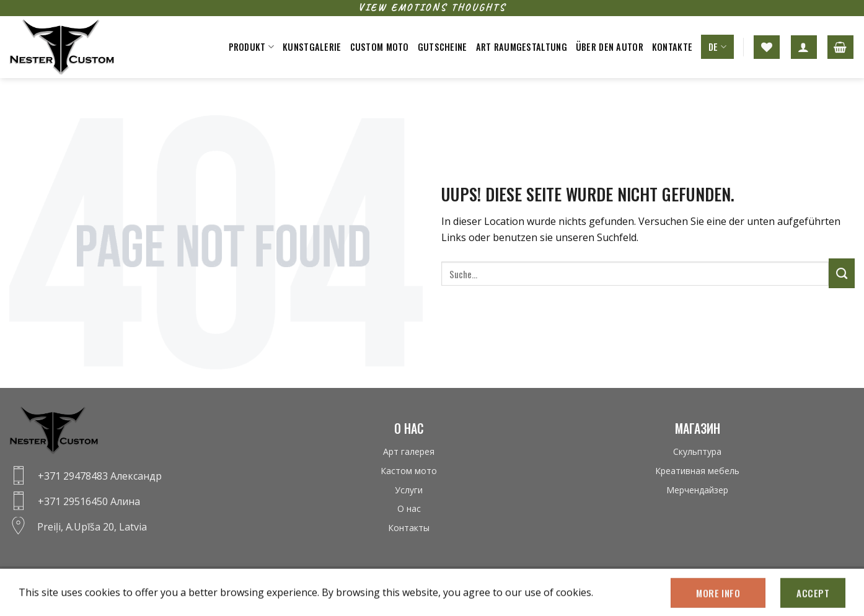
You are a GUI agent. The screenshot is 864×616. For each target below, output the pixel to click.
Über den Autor (610, 47)
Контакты (409, 528)
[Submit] (842, 273)
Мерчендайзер (697, 490)
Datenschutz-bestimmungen (62, 580)
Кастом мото (409, 471)
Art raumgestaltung (522, 47)
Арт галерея (409, 451)
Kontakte (672, 47)
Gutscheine (443, 47)
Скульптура (697, 451)
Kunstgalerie (312, 47)
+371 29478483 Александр (100, 476)
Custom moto (380, 47)
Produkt (252, 47)
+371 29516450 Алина (89, 501)
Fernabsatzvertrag (158, 580)
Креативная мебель (697, 471)
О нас (409, 508)
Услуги (409, 490)
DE (717, 47)
